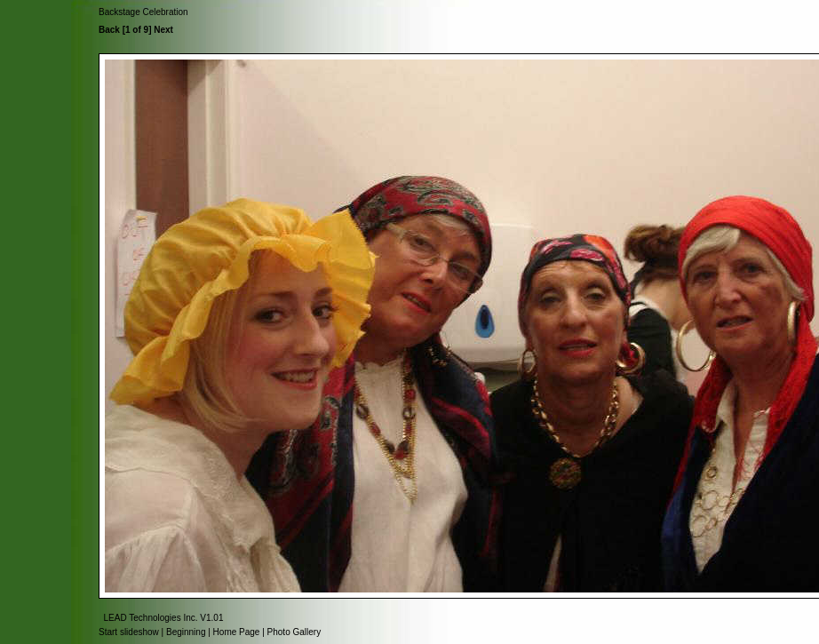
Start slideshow (129, 632)
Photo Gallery (294, 632)
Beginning (186, 632)
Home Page (237, 632)
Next (163, 30)
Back (109, 30)
